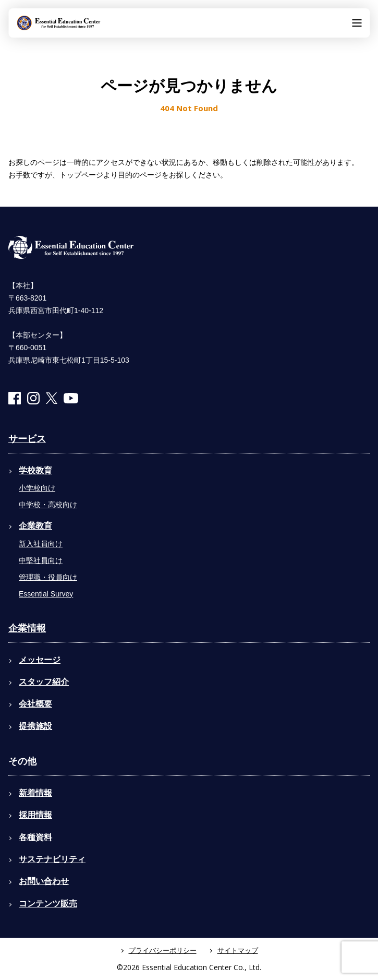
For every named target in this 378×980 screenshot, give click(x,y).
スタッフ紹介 (44, 682)
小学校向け (37, 488)
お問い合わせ (44, 881)
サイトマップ (238, 951)
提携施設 (35, 726)
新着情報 (35, 793)
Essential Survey (46, 594)
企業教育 (35, 526)
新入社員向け (41, 544)
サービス (27, 439)
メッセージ (40, 660)
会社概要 (35, 704)
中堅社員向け (41, 560)
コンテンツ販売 (48, 904)
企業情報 (27, 628)
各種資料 (35, 837)
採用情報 (35, 815)
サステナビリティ (52, 859)
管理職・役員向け (48, 577)
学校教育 (35, 470)
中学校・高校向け (48, 505)
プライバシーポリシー (163, 951)
